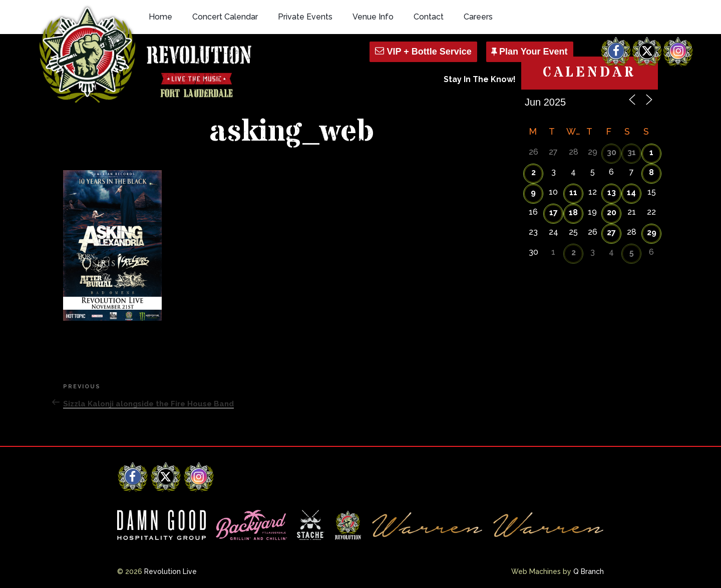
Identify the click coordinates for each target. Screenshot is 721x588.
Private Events (305, 17)
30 (612, 152)
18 (573, 212)
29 (652, 232)
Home (160, 17)
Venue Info (373, 17)
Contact (429, 17)
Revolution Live (170, 571)
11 (573, 192)
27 (611, 232)
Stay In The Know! (480, 79)
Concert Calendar (225, 17)
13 (612, 192)
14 (631, 192)
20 (612, 212)
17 (554, 212)
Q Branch (589, 571)
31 (632, 152)
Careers (478, 17)
